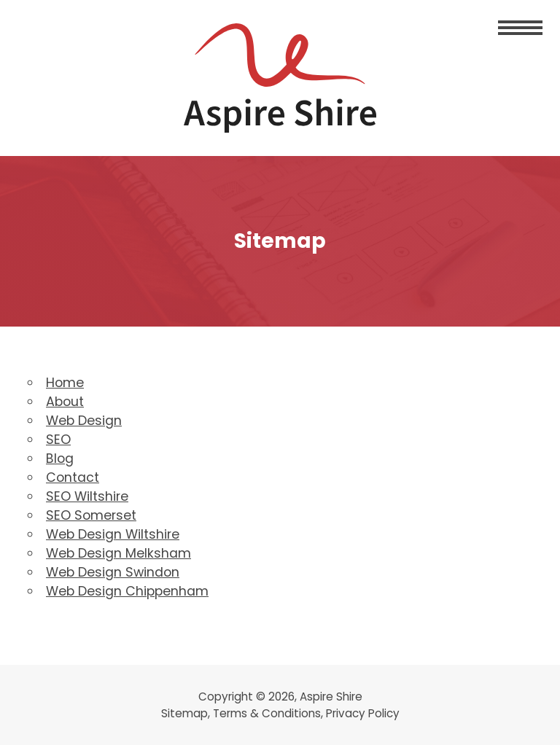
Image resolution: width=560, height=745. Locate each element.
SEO (58, 440)
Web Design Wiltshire (113, 534)
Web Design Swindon (113, 572)
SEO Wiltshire (87, 496)
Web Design (84, 421)
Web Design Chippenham (127, 591)
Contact (73, 477)
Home (65, 383)
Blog (60, 459)
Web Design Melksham (118, 553)
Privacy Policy (363, 713)
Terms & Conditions (267, 713)
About (65, 402)
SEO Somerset (91, 515)
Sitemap (184, 713)
